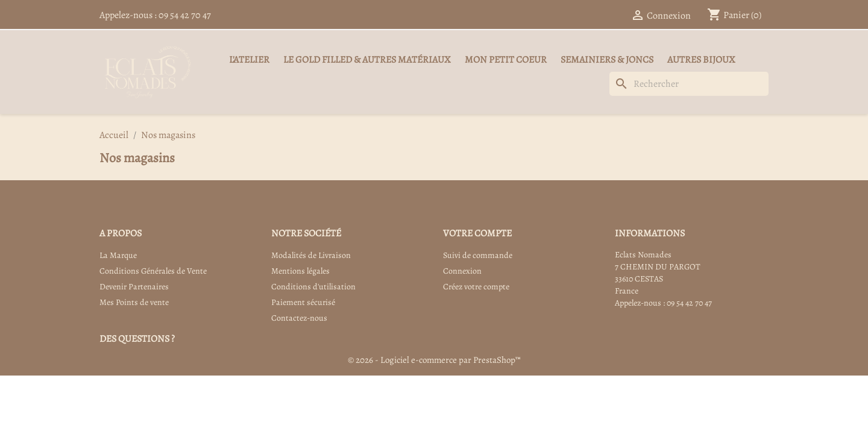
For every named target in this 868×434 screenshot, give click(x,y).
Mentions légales (300, 271)
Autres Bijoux (701, 60)
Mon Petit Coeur (506, 60)
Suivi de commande (478, 255)
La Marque (118, 255)
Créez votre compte (476, 287)
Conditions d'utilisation (313, 287)
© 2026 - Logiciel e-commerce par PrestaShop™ (434, 360)
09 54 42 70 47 (185, 15)
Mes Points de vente (134, 302)
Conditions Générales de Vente (153, 271)
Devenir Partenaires (134, 287)
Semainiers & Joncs (607, 60)
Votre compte (477, 233)
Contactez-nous (299, 318)
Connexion (462, 271)
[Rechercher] (689, 84)
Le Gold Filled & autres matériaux (367, 60)
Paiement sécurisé (303, 302)
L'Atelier (249, 60)
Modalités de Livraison (311, 255)
